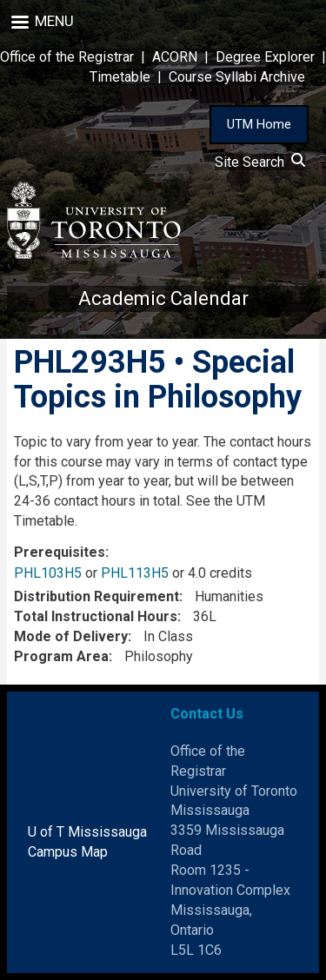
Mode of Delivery (71, 636)
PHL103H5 (48, 573)
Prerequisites (60, 552)
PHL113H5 (135, 573)
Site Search (260, 162)
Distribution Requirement (96, 596)
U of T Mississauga (87, 832)
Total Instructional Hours (96, 616)
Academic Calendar (163, 298)
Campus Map (68, 852)
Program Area (61, 656)
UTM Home (259, 124)
